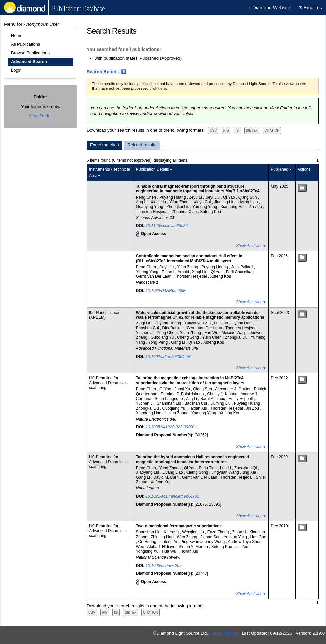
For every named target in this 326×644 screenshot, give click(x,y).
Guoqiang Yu (163, 337)
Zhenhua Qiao (185, 212)
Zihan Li (240, 532)
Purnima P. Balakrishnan (183, 394)
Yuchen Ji (145, 333)
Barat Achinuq (213, 399)
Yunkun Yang (236, 537)
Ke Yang (172, 532)
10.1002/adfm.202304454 (168, 357)
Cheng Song (189, 337)
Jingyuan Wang (226, 472)
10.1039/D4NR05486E (166, 291)
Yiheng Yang (148, 272)
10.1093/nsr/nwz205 (164, 566)
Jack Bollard (243, 267)
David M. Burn (166, 477)
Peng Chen (147, 197)
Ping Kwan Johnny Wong (203, 542)
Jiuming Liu (225, 202)
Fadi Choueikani (241, 272)
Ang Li (142, 202)
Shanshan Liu (169, 403)
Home (17, 36)
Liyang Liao (248, 202)
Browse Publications (30, 53)
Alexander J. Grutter (233, 389)
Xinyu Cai (203, 202)
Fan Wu (212, 333)
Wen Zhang (188, 537)
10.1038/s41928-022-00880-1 (172, 427)
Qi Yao (229, 197)
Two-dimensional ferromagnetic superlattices (179, 526)
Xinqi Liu (159, 202)
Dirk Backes (173, 328)
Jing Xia (250, 472)
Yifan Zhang (181, 202)
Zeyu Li (196, 197)
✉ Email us (310, 8)
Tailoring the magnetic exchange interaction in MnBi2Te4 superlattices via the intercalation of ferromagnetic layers (190, 380)
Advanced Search (29, 61)
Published (279, 169)
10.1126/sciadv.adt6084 (167, 226)
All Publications (26, 44)
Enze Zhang (219, 532)
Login (16, 70)
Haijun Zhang (177, 413)
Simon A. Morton (194, 547)
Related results (142, 145)
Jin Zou (256, 207)
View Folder (40, 116)
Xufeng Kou (211, 212)
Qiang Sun (248, 197)
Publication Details (153, 169)
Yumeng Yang (205, 207)
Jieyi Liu (213, 197)
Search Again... (104, 72)
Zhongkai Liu (178, 207)
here (162, 88)
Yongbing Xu (148, 551)
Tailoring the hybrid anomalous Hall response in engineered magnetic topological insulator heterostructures (193, 459)
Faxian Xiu (198, 408)
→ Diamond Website (268, 8)
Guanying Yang (150, 207)
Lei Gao (221, 323)
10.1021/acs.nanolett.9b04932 (172, 496)
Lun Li (226, 468)
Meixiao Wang (235, 333)
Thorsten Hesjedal (153, 212)
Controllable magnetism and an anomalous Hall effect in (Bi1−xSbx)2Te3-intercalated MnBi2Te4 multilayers (189, 258)
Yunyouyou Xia (198, 323)
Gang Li (178, 342)
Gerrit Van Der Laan (154, 276)
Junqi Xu (183, 389)
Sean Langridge (169, 399)
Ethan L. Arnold (176, 272)
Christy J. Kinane (223, 394)
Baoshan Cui (148, 328)
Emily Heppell (241, 399)
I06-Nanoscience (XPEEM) (104, 315)
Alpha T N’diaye (162, 547)
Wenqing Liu (193, 532)
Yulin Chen (213, 337)
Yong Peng (159, 342)
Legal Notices (225, 633)
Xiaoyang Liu (148, 472)
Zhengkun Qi (246, 468)
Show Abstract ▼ (251, 246)
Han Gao (258, 537)
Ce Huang (148, 542)
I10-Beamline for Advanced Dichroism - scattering (109, 383)
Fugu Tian (209, 468)
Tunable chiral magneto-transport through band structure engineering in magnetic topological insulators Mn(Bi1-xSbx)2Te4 (198, 189)
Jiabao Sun (211, 537)
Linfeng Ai (169, 542)
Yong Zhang (171, 468)
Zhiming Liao (163, 537)
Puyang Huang (173, 197)
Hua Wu (169, 551)
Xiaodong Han (233, 207)
